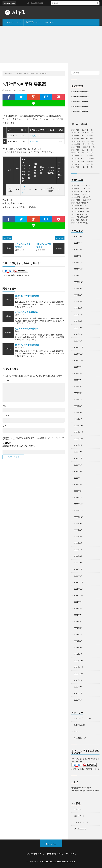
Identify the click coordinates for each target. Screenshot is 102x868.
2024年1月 (78, 419)
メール (6, 416)
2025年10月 (79, 282)
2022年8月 (78, 530)
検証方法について (33, 22)
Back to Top (51, 844)
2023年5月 (78, 471)
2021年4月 (78, 635)
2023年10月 (79, 439)
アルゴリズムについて (83, 718)
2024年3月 (78, 406)
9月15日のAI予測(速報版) (26, 328)
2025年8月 (78, 295)
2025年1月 (78, 341)
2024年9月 (78, 367)
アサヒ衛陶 (34, 141)
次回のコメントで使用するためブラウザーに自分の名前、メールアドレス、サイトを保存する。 (33, 439)
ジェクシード (35, 136)
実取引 (77, 731)
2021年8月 (78, 608)
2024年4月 (78, 400)
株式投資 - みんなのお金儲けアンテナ (85, 791)
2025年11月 (79, 276)
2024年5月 (78, 393)
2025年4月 (78, 321)
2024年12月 (79, 347)
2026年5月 (78, 236)
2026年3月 (78, 249)
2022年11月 (79, 511)
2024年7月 (78, 380)
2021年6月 (78, 621)
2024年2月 (78, 413)
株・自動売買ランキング (22, 275)
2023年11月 (79, 432)
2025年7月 (78, 302)
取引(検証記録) (20, 90)
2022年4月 (78, 556)
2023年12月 (79, 426)
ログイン (77, 809)
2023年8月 (78, 452)
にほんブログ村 (8, 275)
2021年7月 (78, 615)
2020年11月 (79, 667)
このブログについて (13, 22)
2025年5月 (78, 315)
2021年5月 (78, 628)
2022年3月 (78, 563)
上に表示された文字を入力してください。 (19, 446)
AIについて (50, 22)
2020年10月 (79, 674)
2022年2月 (78, 569)
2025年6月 (78, 308)
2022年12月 (79, 504)
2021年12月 (79, 582)
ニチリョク (24, 190)
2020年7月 (78, 693)
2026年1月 (78, 262)
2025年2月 (78, 334)
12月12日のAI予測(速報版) (27, 296)
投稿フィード (79, 816)
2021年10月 (79, 595)
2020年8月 (78, 687)
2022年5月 (78, 550)
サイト (5, 426)
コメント (6, 381)
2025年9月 (78, 289)
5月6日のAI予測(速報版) (80, 97)
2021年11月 (79, 589)
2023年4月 (78, 478)
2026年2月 (78, 256)
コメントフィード (81, 822)
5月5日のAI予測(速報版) (80, 101)
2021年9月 (78, 602)
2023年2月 (78, 491)
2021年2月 (78, 648)
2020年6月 (78, 700)
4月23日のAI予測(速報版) (26, 312)
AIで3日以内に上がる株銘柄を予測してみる (58, 861)
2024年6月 (78, 386)
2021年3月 (78, 641)
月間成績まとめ (80, 738)
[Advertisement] (51, 44)
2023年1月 (78, 497)
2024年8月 (78, 373)
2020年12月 (79, 661)
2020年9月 (78, 680)
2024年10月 (79, 360)
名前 (5, 406)
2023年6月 (78, 465)
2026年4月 (78, 243)
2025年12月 (79, 269)
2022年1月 (78, 576)
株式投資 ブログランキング (81, 788)
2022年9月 (78, 524)
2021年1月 (78, 654)
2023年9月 (78, 445)
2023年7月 (78, 458)
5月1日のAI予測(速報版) (80, 111)
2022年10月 (79, 517)
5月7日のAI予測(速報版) (80, 92)
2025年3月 (78, 328)
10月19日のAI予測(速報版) (27, 345)
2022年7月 (78, 537)
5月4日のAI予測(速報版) (80, 106)
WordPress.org (80, 829)
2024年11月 (79, 354)
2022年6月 (78, 543)
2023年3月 (78, 484)
